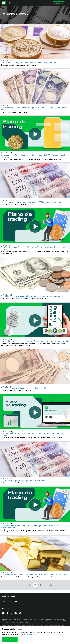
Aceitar (10, 640)
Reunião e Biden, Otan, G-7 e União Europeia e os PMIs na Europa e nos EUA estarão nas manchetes (33, 248)
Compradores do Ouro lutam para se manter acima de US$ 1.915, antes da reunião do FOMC (35, 574)
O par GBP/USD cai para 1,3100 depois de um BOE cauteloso (23, 480)
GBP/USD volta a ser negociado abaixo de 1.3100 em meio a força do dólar (28, 63)
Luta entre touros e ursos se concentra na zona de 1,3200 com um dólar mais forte (31, 202)
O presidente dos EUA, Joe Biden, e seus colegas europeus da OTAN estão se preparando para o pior (33, 156)
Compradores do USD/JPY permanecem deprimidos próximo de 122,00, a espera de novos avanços (34, 109)
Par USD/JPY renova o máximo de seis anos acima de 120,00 (23, 388)
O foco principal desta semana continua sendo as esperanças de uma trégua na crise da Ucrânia (33, 434)
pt (12, 3)
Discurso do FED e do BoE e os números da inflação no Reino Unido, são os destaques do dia (35, 341)
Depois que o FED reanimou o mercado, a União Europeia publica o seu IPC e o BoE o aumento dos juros (32, 527)
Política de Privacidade (27, 634)
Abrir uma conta (59, 3)
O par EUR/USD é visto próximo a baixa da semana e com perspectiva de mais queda (32, 296)
